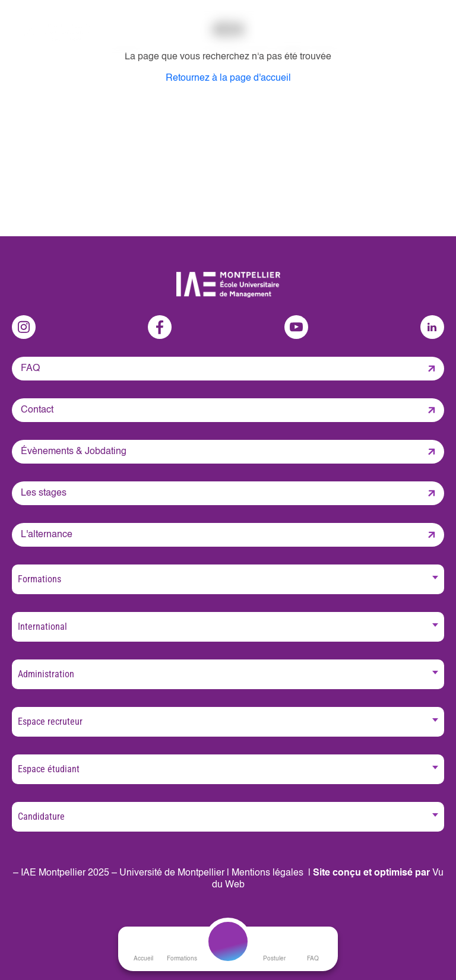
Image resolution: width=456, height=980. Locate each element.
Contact (37, 410)
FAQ (30, 369)
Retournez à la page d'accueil (228, 78)
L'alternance (47, 535)
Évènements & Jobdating (74, 452)
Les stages (44, 493)
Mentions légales (267, 873)
